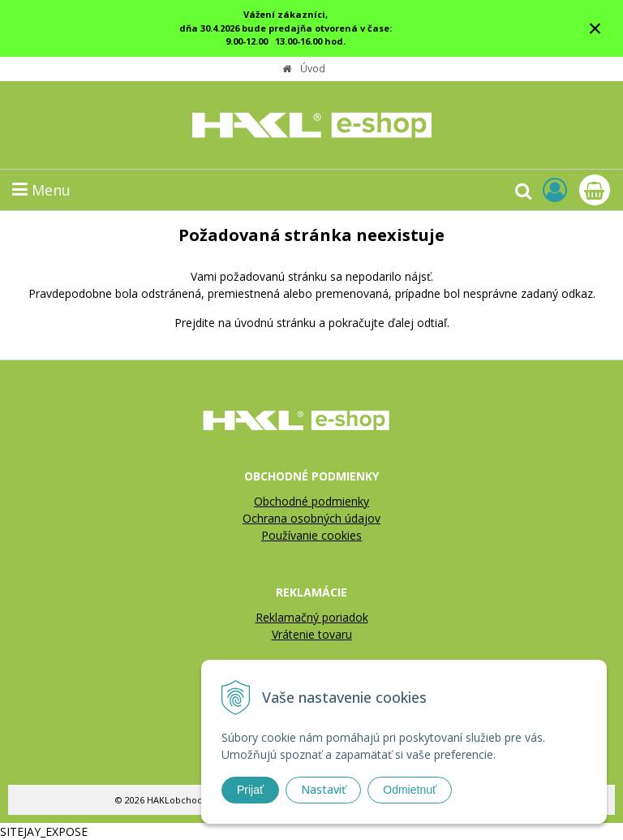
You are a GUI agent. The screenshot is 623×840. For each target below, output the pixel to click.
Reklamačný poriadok (312, 617)
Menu (41, 190)
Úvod (313, 69)
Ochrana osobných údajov (311, 518)
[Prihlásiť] (555, 190)
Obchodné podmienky (311, 501)
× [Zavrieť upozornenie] (595, 28)
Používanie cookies (311, 535)
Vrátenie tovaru (312, 634)
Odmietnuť (410, 790)
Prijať (250, 790)
